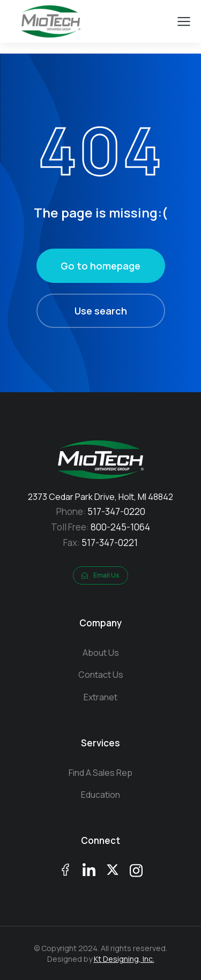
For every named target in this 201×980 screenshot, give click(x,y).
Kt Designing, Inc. (124, 959)
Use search (101, 311)
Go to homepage (100, 266)
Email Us (100, 575)
